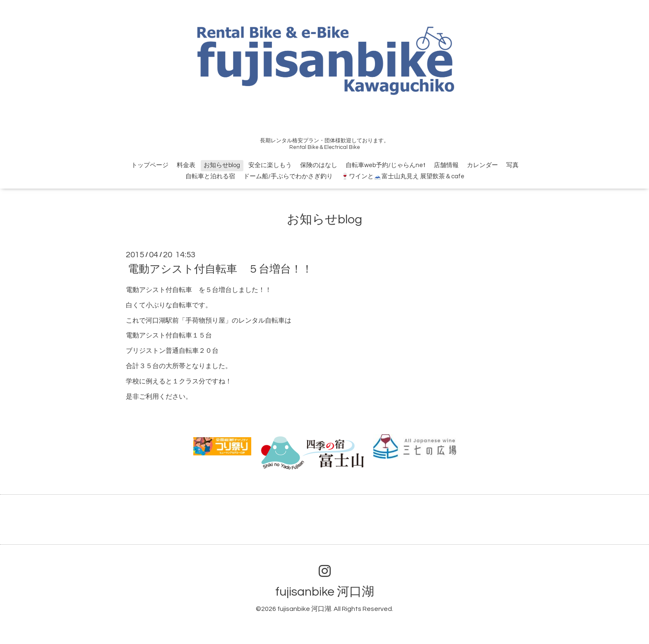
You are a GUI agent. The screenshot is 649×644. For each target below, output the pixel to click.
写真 (512, 165)
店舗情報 (446, 165)
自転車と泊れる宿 (210, 176)
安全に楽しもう (270, 165)
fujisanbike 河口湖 (325, 592)
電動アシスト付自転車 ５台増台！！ (220, 269)
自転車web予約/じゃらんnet (386, 165)
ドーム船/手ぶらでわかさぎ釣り (288, 176)
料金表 (186, 165)
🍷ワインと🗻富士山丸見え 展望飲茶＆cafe (403, 176)
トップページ (150, 165)
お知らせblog (222, 165)
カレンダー (482, 165)
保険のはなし (319, 165)
